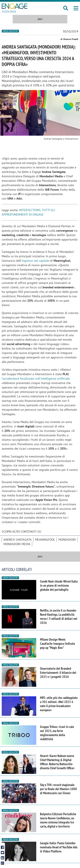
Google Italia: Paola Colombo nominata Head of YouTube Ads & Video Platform (59, 847)
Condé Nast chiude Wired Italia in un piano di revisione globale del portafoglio (59, 585)
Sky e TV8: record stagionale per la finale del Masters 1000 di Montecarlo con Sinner (58, 789)
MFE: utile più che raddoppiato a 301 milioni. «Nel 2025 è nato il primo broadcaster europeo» (59, 704)
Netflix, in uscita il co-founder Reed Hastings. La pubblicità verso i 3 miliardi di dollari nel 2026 (59, 617)
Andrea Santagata (18, 540)
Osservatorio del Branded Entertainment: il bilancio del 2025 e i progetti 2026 (58, 673)
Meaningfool (45, 540)
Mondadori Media (17, 544)
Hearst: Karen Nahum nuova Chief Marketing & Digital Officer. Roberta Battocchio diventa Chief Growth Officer (57, 762)
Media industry (10, 31)
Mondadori (67, 540)
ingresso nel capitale (36, 261)
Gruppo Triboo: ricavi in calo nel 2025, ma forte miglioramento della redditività (57, 733)
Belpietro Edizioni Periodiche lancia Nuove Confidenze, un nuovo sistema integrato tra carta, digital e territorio (58, 820)
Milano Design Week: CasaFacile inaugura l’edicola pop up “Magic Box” (57, 644)
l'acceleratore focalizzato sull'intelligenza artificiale (36, 378)
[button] (76, 8)
